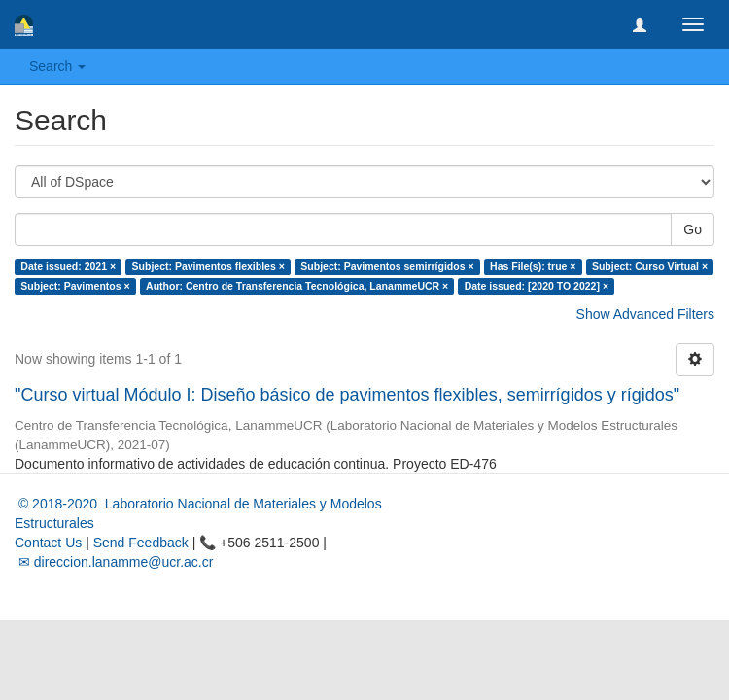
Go (693, 229)
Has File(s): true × (533, 266)
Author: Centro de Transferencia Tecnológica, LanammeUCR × (297, 286)
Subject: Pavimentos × (75, 286)
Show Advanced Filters (645, 314)
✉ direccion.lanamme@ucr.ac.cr (114, 562)
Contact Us (48, 542)
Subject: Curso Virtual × (650, 266)
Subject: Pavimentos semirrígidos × (387, 266)
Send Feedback (141, 542)
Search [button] (57, 66)
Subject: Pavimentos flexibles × (208, 266)
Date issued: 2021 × (68, 266)
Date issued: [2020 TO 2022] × (537, 286)
